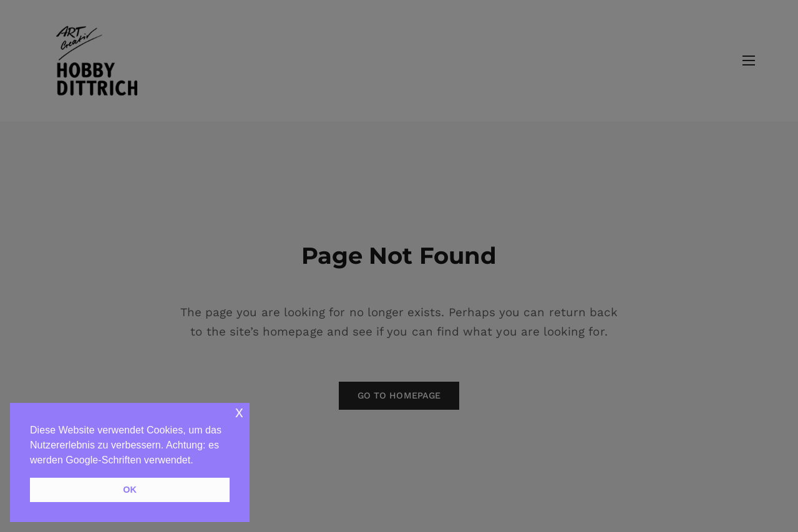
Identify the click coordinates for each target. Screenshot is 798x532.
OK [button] (130, 490)
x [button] (239, 412)
